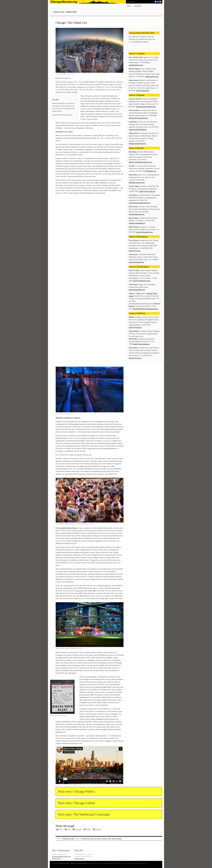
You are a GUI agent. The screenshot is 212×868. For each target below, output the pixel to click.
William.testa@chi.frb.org (137, 144)
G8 (96, 839)
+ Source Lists (58, 12)
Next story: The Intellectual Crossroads (84, 814)
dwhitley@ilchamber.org (137, 223)
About (129, 6)
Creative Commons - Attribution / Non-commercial (73, 863)
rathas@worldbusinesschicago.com (140, 162)
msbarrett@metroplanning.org (146, 107)
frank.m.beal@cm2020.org (138, 130)
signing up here (79, 859)
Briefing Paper (67, 839)
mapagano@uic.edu (152, 77)
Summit (120, 839)
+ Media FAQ (71, 12)
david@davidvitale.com (137, 214)
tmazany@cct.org (135, 251)
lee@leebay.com (151, 171)
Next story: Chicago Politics (77, 791)
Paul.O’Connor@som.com (142, 281)
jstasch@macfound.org (136, 262)
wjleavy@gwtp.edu (135, 327)
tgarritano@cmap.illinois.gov (138, 118)
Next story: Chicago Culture (77, 803)
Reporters (114, 839)
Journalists (104, 839)
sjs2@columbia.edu (142, 91)
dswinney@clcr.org (135, 358)
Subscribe (138, 6)
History (99, 839)
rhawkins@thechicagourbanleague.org (145, 309)
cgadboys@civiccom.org (147, 191)
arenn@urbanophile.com (137, 290)
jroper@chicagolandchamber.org (139, 203)
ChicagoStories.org (87, 2)
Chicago (92, 839)
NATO (109, 839)
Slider (73, 839)
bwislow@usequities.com (144, 232)
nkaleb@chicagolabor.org (141, 344)
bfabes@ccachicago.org (137, 183)
